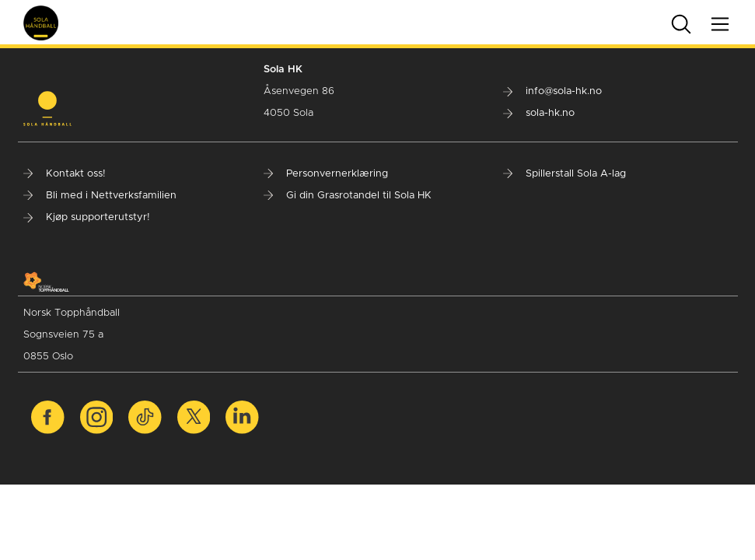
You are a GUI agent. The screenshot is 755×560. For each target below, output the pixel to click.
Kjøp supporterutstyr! (87, 217)
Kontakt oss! (65, 174)
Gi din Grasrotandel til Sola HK (348, 196)
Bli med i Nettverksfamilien (100, 196)
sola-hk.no (539, 113)
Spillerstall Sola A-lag (565, 174)
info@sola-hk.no (552, 91)
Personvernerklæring (326, 174)
